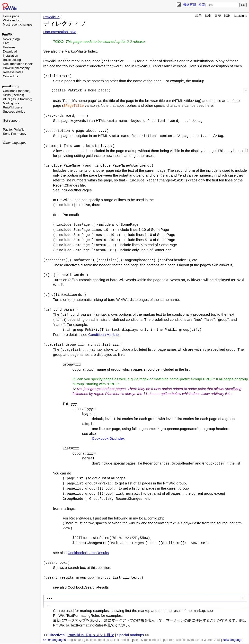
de (100, 629)
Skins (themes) (13, 95)
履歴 (218, 16)
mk (146, 629)
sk (181, 629)
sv (189, 629)
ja (133, 629)
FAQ (6, 43)
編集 (208, 16)
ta (192, 629)
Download (10, 51)
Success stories (14, 112)
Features (9, 47)
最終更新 (190, 5)
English (72, 629)
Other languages (15, 143)
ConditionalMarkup (103, 329)
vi (205, 629)
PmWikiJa (51, 17)
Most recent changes (18, 24)
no (154, 629)
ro (171, 629)
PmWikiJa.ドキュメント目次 (91, 624)
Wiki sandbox (12, 20)
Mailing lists (11, 103)
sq (185, 629)
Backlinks (240, 16)
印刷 (227, 16)
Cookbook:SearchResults (88, 543)
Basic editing (12, 60)
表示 (198, 16)
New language (232, 629)
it (131, 629)
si (177, 629)
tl (195, 629)
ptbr (166, 629)
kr (137, 629)
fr (121, 629)
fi (118, 629)
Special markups (130, 624)
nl (150, 629)
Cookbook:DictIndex (108, 431)
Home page (11, 16)
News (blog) (11, 39)
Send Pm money (15, 134)
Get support (11, 121)
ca (88, 629)
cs (92, 629)
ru (174, 629)
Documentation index (18, 64)
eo (107, 629)
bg (83, 629)
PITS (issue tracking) (18, 99)
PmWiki (8, 34)
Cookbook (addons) (17, 91)
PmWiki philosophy (16, 68)
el (104, 629)
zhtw (217, 629)
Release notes (13, 72)
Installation (10, 56)
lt (140, 629)
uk (201, 629)
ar (80, 629)
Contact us (10, 76)
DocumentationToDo (60, 32)
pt (161, 629)
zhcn (210, 629)
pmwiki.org (10, 86)
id (128, 629)
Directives (57, 624)
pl (158, 629)
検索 (202, 5)
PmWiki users (13, 107)
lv (142, 629)
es (111, 629)
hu (124, 629)
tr (198, 629)
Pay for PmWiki (14, 130)
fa (115, 629)
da (96, 629)
